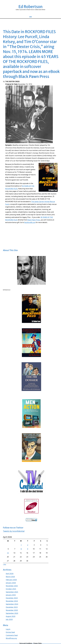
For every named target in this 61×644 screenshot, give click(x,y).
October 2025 (11, 589)
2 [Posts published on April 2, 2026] (28, 545)
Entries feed (10, 632)
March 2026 (10, 577)
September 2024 (12, 604)
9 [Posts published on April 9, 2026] (28, 549)
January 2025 (11, 595)
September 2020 (12, 613)
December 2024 (12, 598)
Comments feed (12, 635)
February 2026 (11, 580)
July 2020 (9, 619)
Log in (8, 629)
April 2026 (10, 574)
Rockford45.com (30, 222)
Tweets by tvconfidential (14, 531)
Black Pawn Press (34, 220)
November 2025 (12, 586)
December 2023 (12, 607)
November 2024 (12, 601)
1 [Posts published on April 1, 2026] (21, 545)
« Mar (5, 564)
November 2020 (12, 610)
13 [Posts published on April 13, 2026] (8, 553)
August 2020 (11, 616)
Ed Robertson (30, 7)
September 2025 (12, 592)
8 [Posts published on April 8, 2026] (21, 549)
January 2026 (11, 583)
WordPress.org (11, 638)
